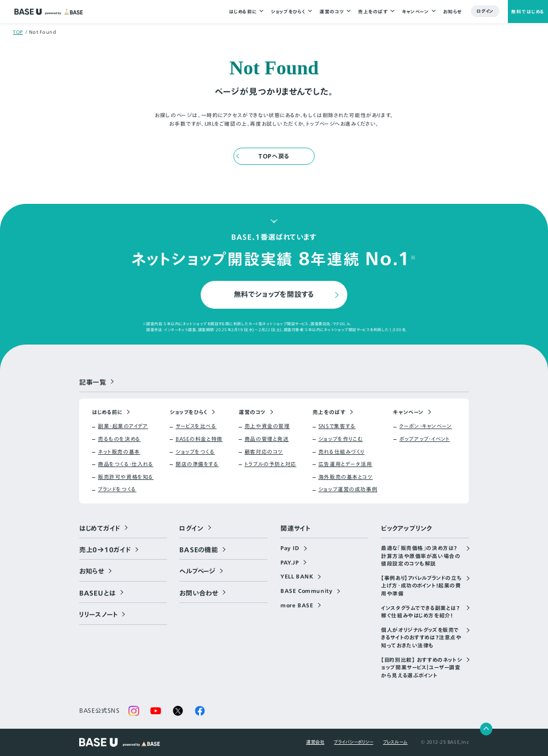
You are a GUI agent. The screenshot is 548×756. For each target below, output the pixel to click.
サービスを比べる (196, 426)
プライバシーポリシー (353, 742)
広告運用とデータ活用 (345, 464)
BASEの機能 (199, 549)
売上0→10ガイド (105, 549)
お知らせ (453, 12)
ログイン (485, 12)
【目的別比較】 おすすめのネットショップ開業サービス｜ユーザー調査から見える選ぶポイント (421, 668)
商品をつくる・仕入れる (125, 464)
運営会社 (315, 742)
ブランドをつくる (117, 490)
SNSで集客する (337, 426)
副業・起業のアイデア (123, 426)
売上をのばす (373, 12)
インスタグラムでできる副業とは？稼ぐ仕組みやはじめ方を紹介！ (420, 612)
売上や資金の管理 (267, 426)
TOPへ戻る (274, 156)
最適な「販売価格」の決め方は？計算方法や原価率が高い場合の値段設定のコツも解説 (421, 556)
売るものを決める (119, 439)
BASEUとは (98, 593)
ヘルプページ (197, 571)
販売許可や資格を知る (126, 477)
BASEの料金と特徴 (199, 439)
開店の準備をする (197, 464)
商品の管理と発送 (267, 439)
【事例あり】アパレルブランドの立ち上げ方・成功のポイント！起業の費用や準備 (421, 586)
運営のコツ (332, 12)
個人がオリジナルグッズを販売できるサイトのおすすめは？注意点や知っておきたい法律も (421, 638)
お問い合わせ (199, 593)
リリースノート (98, 614)
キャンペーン (415, 12)
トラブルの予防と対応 (271, 464)
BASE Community (306, 591)
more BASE (297, 606)
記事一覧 (93, 382)
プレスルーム (395, 742)
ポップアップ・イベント (424, 439)
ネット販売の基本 (119, 452)
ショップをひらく (288, 12)
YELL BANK (297, 577)
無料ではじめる (528, 12)
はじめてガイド (100, 528)
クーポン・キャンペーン (425, 426)
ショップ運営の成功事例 (348, 490)
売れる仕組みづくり (341, 452)
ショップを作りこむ (341, 439)
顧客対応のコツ (264, 452)
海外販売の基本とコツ (346, 477)
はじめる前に (243, 12)
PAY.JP (290, 563)
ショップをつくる (195, 452)
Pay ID (290, 548)
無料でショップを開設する (274, 294)
